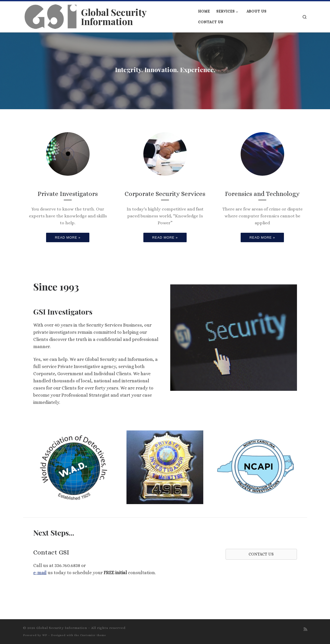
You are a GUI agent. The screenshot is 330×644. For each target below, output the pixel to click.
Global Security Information (62, 628)
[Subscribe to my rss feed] (305, 629)
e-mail (40, 573)
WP (45, 635)
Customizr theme (93, 635)
